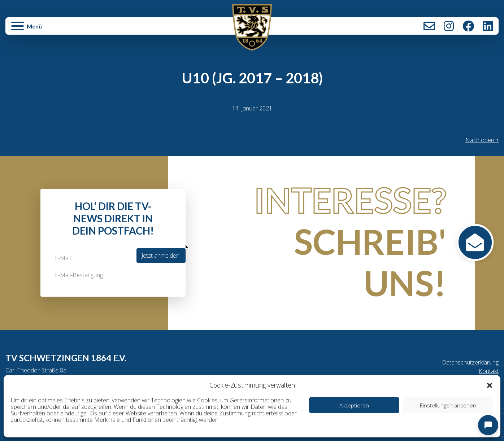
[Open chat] (488, 425)
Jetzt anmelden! (161, 256)
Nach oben (482, 140)
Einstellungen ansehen (448, 405)
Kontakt (429, 26)
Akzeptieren (354, 405)
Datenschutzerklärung (470, 362)
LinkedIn (488, 26)
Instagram (449, 26)
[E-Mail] (92, 258)
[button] (490, 385)
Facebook (468, 26)
